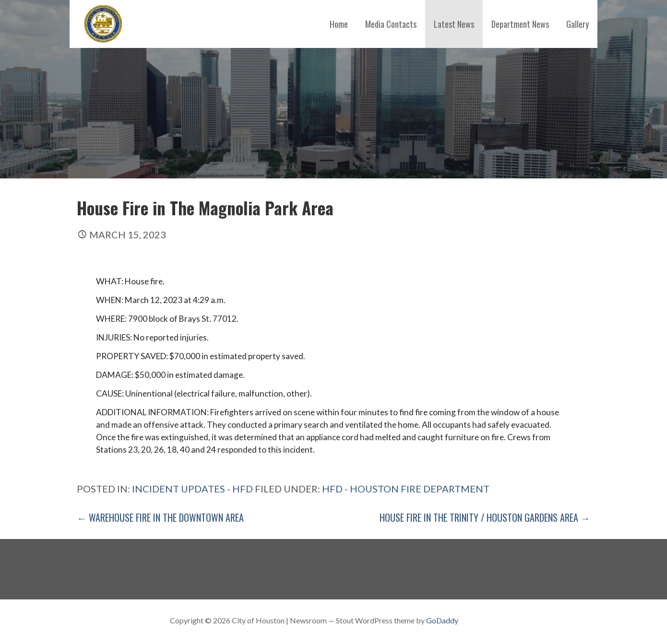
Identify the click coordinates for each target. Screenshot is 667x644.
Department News (520, 24)
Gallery (578, 24)
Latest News (454, 24)
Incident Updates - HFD (192, 489)
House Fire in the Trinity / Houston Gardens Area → (485, 517)
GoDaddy (442, 620)
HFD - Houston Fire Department (406, 489)
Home (339, 24)
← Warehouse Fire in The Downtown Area (160, 517)
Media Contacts (391, 24)
